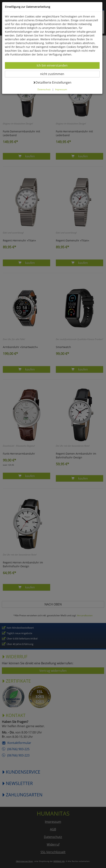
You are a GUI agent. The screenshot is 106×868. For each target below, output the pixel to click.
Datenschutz (44, 89)
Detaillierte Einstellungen (52, 82)
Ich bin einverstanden (52, 65)
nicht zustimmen (55, 74)
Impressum (61, 89)
